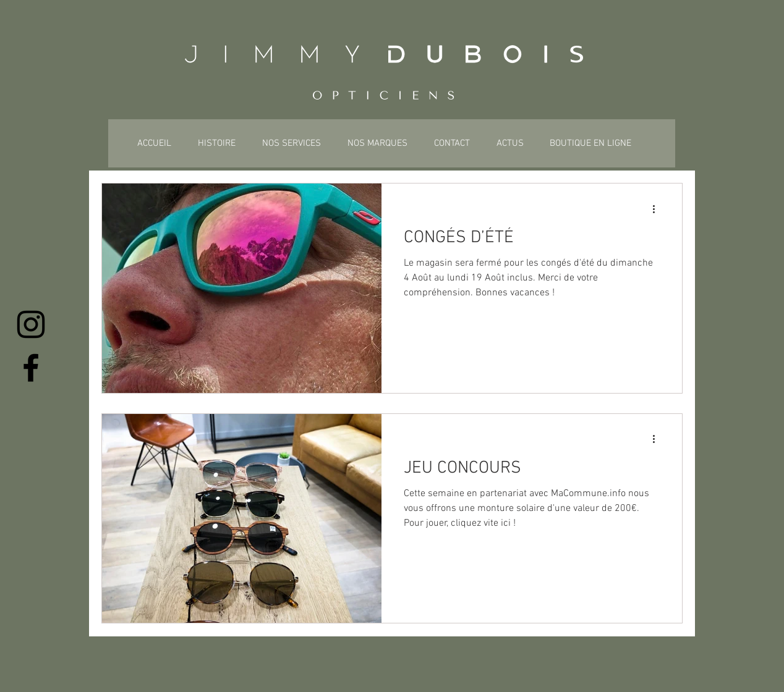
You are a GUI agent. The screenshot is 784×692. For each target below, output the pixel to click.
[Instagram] (31, 324)
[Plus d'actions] (658, 209)
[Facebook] (31, 368)
